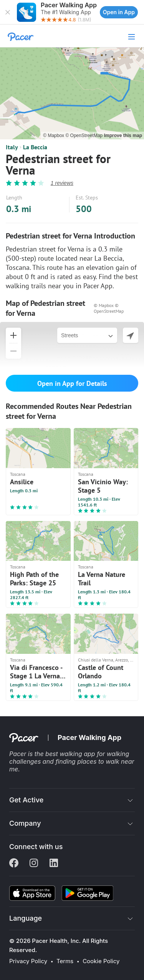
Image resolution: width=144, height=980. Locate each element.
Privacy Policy (28, 961)
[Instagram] (34, 864)
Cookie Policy (101, 961)
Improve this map (123, 136)
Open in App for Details (72, 383)
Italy (12, 147)
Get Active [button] (26, 800)
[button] (8, 12)
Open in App (119, 12)
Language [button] (26, 918)
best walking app (71, 754)
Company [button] (25, 823)
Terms (65, 961)
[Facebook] (14, 864)
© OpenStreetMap (84, 136)
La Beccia (35, 147)
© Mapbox (54, 136)
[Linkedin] (54, 864)
